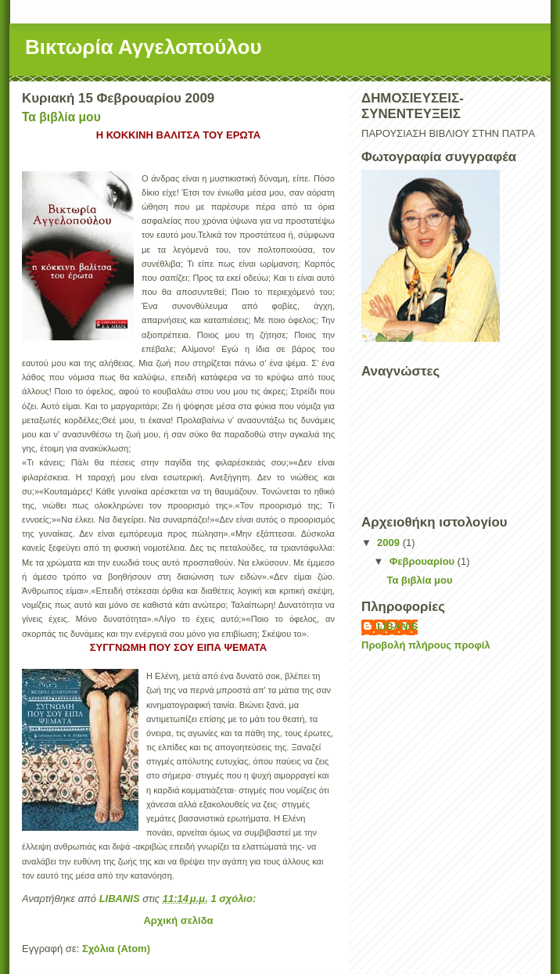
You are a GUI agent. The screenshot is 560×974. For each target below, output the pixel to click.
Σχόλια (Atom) (116, 949)
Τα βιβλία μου (61, 117)
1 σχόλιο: (234, 899)
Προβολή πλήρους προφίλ (426, 645)
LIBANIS (397, 626)
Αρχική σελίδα (178, 920)
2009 (390, 543)
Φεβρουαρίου (424, 561)
